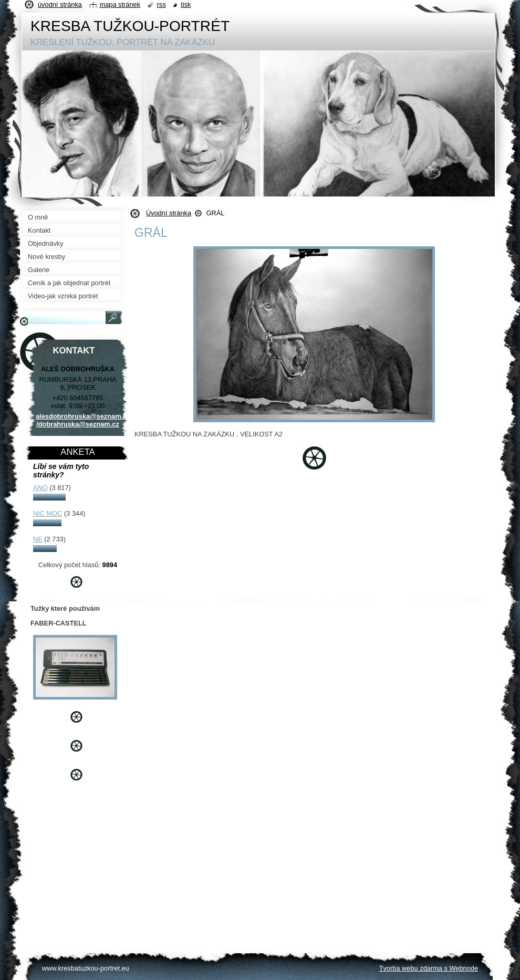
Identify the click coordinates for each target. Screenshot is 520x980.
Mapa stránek (120, 4)
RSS (162, 4)
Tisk (186, 4)
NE (38, 539)
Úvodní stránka (169, 213)
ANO (40, 488)
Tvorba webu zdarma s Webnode (429, 968)
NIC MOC (48, 513)
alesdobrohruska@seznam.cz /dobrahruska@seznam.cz (83, 420)
